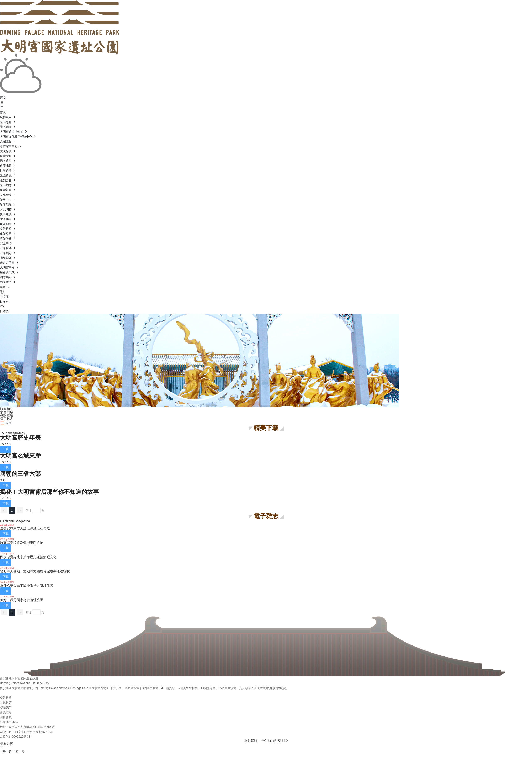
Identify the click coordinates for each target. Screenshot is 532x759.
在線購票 (6, 703)
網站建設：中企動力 (259, 741)
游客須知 (7, 409)
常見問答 (7, 412)
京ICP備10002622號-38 (15, 737)
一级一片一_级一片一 (14, 752)
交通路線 (6, 698)
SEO (285, 741)
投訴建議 (7, 416)
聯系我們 (6, 707)
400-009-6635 (9, 722)
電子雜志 (7, 419)
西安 (277, 741)
